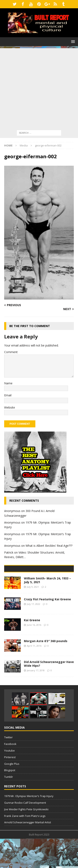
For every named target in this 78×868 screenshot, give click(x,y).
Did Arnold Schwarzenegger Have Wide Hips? (49, 693)
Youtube (9, 780)
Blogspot (10, 800)
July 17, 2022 (33, 633)
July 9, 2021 (33, 616)
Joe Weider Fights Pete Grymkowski (26, 838)
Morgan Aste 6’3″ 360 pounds (46, 670)
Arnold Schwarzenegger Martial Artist (28, 852)
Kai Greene (32, 649)
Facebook (10, 773)
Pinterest (10, 786)
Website (10, 407)
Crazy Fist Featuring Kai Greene (47, 628)
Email (8, 395)
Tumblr (9, 806)
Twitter (8, 767)
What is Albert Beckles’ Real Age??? (49, 546)
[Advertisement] (39, 87)
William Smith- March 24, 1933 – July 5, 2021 (47, 609)
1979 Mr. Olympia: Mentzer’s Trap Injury (29, 825)
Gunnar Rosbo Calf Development (25, 832)
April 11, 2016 (34, 675)
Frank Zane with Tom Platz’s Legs (25, 845)
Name (8, 383)
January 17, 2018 (36, 700)
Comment (11, 352)
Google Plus (12, 793)
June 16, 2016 (34, 654)
